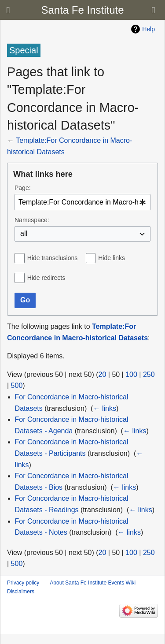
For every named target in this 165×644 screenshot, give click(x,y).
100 (131, 374)
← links (104, 408)
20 (103, 374)
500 (17, 385)
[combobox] (82, 202)
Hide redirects (46, 278)
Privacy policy (23, 583)
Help (148, 29)
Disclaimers (21, 592)
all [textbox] (24, 233)
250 (149, 374)
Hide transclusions (52, 258)
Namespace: (32, 220)
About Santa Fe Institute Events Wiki (93, 583)
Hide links (112, 258)
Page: (23, 188)
